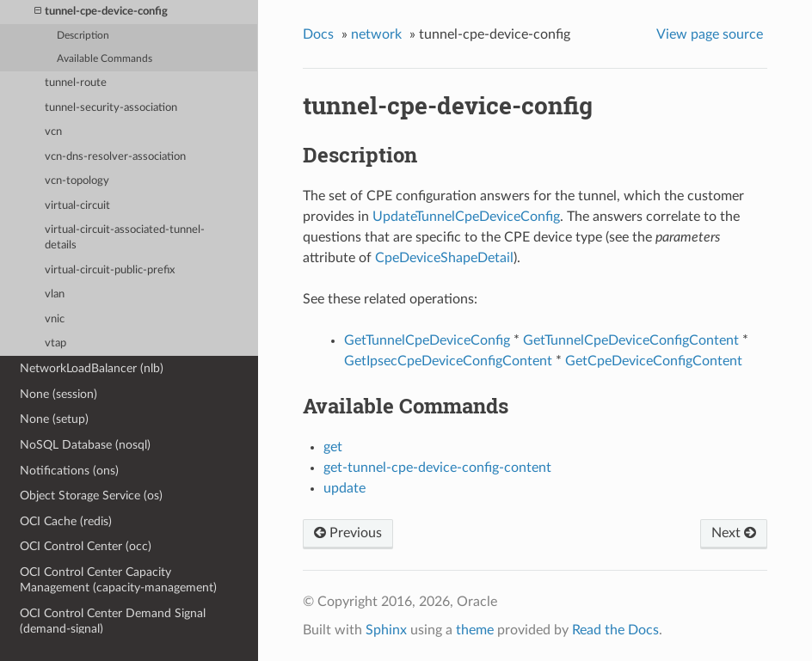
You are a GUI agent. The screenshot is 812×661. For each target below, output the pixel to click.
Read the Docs (615, 630)
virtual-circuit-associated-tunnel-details (125, 238)
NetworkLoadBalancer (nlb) (92, 368)
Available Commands (105, 59)
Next (734, 533)
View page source (710, 34)
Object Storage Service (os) (91, 496)
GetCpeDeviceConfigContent (654, 361)
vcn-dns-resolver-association (115, 157)
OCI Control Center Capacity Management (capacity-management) (118, 580)
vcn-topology (77, 181)
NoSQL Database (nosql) (85, 445)
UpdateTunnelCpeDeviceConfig (466, 217)
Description (83, 36)
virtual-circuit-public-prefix (110, 270)
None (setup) (54, 419)
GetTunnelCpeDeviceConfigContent (631, 340)
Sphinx (386, 630)
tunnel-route (76, 83)
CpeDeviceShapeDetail (444, 258)
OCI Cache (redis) (66, 521)
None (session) (58, 394)
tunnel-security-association (111, 108)
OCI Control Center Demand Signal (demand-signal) (113, 621)
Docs (318, 34)
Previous (348, 533)
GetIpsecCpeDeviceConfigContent (448, 361)
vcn (53, 132)
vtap (55, 343)
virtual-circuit (77, 206)
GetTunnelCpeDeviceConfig (427, 340)
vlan (55, 294)
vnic (55, 319)
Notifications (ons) (69, 471)
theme (475, 630)
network (376, 34)
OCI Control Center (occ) (86, 546)
